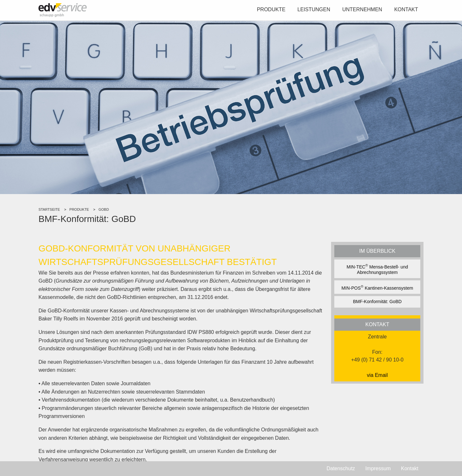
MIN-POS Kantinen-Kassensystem (377, 287)
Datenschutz (341, 468)
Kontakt (406, 9)
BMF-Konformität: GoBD (377, 302)
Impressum (378, 468)
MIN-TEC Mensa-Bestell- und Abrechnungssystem (377, 269)
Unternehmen (362, 9)
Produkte (271, 9)
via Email (377, 375)
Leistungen (314, 9)
